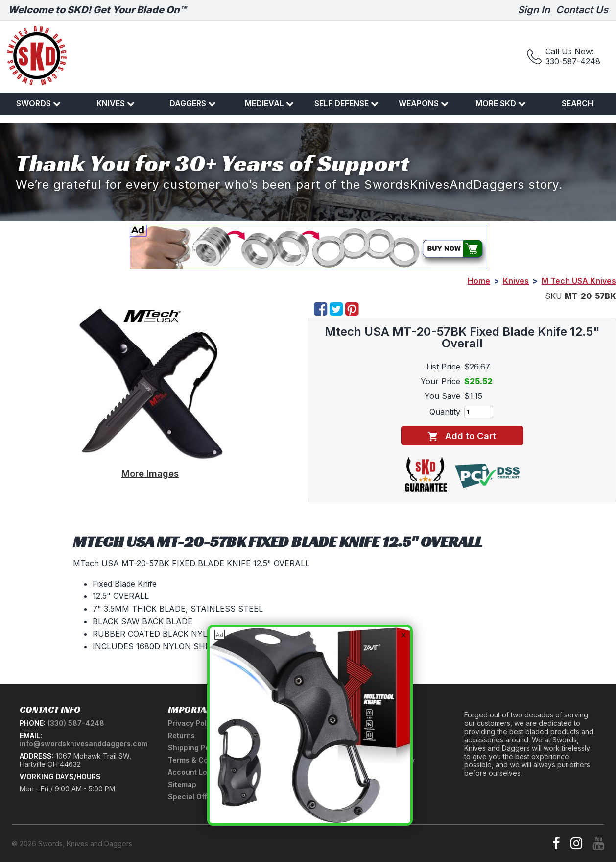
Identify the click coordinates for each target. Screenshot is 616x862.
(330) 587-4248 (76, 723)
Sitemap (182, 784)
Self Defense (346, 103)
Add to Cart (462, 436)
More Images (150, 473)
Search (578, 103)
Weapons (424, 103)
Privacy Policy (192, 723)
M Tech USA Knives (579, 281)
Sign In (534, 10)
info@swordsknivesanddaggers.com (83, 744)
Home (479, 281)
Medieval (269, 103)
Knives (116, 103)
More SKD (501, 103)
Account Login (193, 772)
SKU (554, 296)
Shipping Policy (195, 748)
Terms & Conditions (202, 760)
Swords (38, 103)
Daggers (193, 103)
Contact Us (582, 10)
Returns (181, 735)
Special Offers (193, 797)
